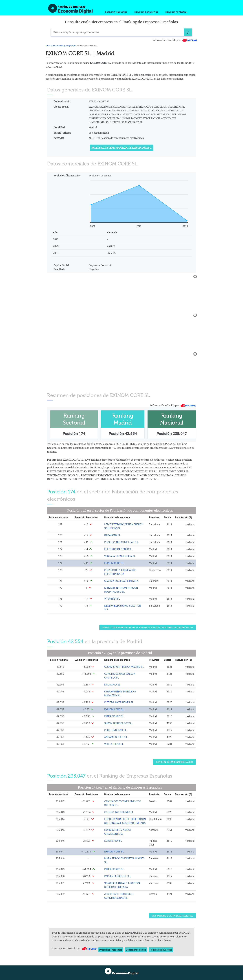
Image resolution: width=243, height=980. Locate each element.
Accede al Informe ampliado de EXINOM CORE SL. (122, 148)
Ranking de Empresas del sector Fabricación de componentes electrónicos (148, 628)
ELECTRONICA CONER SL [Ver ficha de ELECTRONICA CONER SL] (118, 549)
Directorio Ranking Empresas (61, 46)
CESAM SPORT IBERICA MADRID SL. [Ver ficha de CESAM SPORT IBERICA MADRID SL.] (124, 667)
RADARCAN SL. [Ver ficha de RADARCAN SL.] (113, 535)
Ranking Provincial (146, 12)
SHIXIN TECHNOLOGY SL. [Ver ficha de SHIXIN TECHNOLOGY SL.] (119, 723)
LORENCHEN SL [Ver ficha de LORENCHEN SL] (113, 841)
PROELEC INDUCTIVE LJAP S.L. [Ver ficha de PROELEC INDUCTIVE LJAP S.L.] (122, 542)
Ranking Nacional (116, 12)
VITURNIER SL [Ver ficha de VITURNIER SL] (112, 599)
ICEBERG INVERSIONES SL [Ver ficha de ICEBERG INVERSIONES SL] (119, 702)
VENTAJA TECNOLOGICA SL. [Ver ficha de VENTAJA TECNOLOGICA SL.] (120, 556)
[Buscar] (188, 32)
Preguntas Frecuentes (111, 950)
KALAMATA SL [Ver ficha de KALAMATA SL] (112, 685)
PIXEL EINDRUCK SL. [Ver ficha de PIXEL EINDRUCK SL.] (116, 730)
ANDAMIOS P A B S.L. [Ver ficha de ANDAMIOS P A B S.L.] (116, 737)
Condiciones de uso (136, 950)
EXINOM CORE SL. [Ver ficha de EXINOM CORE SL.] (114, 563)
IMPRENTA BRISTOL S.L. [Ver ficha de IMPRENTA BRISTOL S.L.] (118, 876)
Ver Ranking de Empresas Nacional (172, 916)
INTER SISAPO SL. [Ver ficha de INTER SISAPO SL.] (114, 716)
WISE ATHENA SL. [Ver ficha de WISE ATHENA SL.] (114, 744)
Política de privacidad (161, 950)
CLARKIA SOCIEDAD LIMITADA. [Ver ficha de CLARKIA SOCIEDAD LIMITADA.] (122, 581)
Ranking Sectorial (177, 12)
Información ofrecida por (175, 40)
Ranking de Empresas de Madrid (174, 762)
